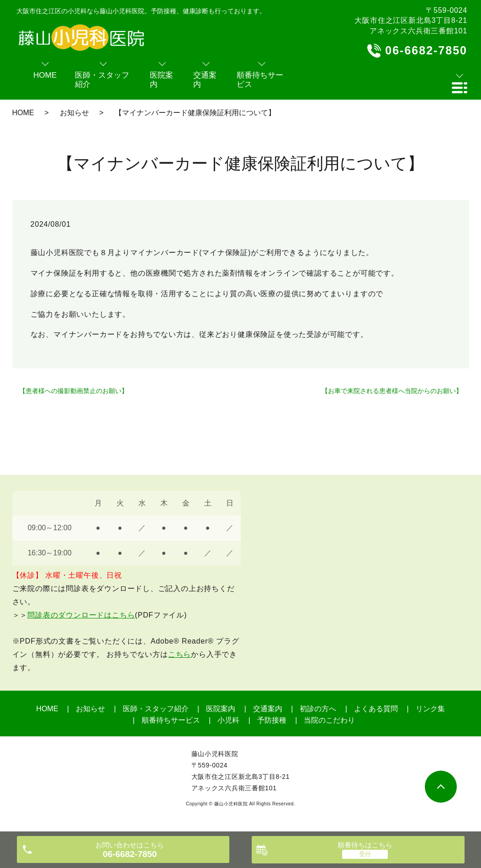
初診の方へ (318, 709)
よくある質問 (376, 709)
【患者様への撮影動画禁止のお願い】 (74, 391)
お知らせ (74, 113)
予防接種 (272, 720)
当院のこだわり (329, 720)
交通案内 (268, 709)
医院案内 (221, 709)
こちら (180, 654)
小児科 (228, 720)
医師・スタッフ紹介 (156, 709)
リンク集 (430, 709)
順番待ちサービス (171, 720)
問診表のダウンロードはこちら (81, 615)
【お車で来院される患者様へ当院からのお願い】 (392, 391)
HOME (23, 113)
